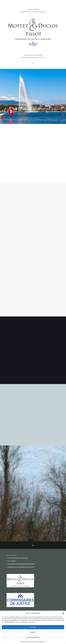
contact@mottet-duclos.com (33, 12)
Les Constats (12, 561)
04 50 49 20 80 (33, 9)
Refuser (33, 632)
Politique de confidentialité (38, 641)
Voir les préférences (33, 637)
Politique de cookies (25, 641)
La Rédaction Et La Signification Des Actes (21, 567)
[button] (63, 613)
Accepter (33, 627)
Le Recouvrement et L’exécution (18, 558)
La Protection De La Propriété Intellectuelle (21, 564)
